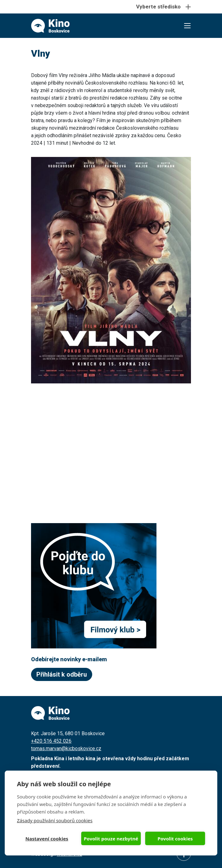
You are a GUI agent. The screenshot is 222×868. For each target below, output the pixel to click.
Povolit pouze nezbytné (111, 839)
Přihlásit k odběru (62, 674)
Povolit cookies (175, 839)
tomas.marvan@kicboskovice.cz (66, 748)
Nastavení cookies (47, 839)
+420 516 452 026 (51, 741)
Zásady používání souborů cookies (55, 820)
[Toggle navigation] (111, 7)
